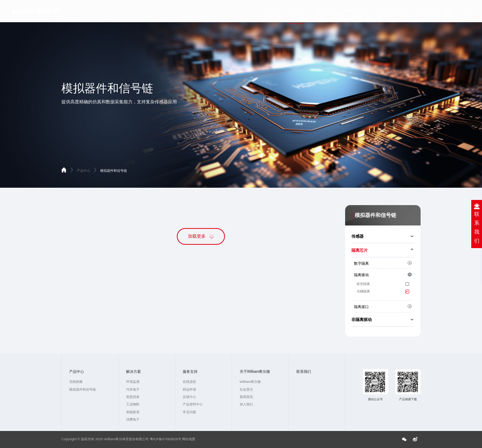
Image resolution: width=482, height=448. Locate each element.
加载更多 (201, 237)
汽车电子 (133, 389)
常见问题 (189, 412)
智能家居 (133, 412)
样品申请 (189, 389)
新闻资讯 (246, 397)
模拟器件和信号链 (114, 170)
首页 (272, 12)
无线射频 (76, 382)
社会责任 (246, 389)
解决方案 (325, 12)
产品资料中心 (193, 404)
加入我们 (246, 404)
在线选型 (189, 382)
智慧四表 (133, 397)
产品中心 (296, 12)
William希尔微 (250, 382)
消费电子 (133, 419)
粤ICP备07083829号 (166, 439)
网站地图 (189, 439)
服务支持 (354, 12)
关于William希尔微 (391, 12)
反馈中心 (189, 397)
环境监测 (133, 382)
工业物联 (133, 404)
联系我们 (429, 12)
